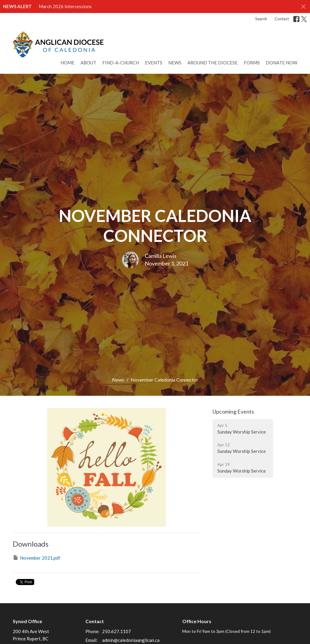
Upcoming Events (233, 411)
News (175, 63)
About (88, 63)
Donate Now (282, 63)
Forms (252, 63)
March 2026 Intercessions (65, 6)
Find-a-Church (121, 63)
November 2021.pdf (36, 558)
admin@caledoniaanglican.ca (131, 640)
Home (68, 63)
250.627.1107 (117, 631)
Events (154, 63)
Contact (282, 19)
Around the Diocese (213, 63)
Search (261, 19)
